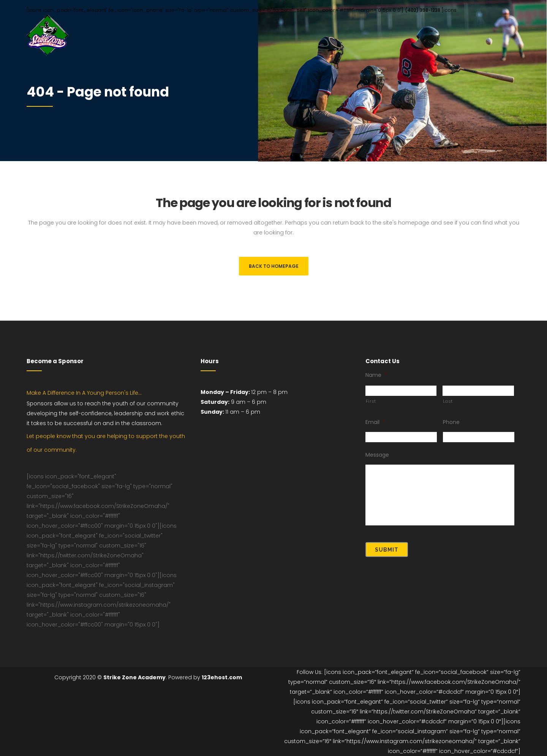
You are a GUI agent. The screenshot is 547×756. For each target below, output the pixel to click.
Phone (451, 422)
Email (375, 422)
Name (376, 375)
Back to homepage (274, 266)
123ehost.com (222, 677)
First (371, 401)
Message (377, 455)
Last (448, 401)
